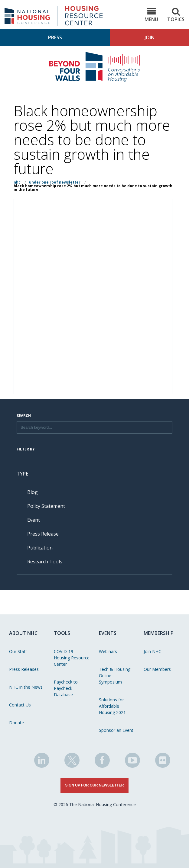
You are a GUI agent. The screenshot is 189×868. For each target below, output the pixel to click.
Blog (33, 492)
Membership (159, 633)
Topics (176, 15)
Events (108, 633)
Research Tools (45, 562)
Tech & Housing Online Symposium (115, 676)
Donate (16, 723)
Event (34, 520)
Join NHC (152, 651)
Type (23, 474)
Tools (62, 633)
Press (55, 37)
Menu (151, 15)
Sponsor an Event (116, 730)
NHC (17, 182)
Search (24, 416)
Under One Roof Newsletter (55, 182)
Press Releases (24, 669)
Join (150, 37)
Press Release (43, 534)
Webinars (108, 651)
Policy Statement (46, 506)
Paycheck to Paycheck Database (66, 688)
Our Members (157, 669)
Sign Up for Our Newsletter (95, 785)
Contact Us (20, 705)
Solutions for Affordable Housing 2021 (112, 706)
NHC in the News (26, 687)
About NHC (23, 633)
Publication (40, 548)
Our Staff (18, 651)
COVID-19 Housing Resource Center (72, 658)
